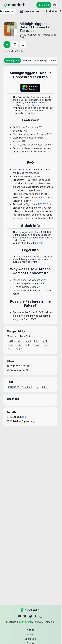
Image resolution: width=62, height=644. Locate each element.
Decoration (14, 387)
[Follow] (15, 45)
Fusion (35, 105)
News (30, 634)
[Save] (23, 45)
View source (18, 370)
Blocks (45, 387)
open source (26, 622)
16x (37, 387)
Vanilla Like (27, 387)
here (41, 243)
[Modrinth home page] (15, 6)
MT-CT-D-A (45, 204)
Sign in (44, 5)
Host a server (30, 11)
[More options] (31, 45)
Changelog (30, 639)
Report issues (18, 366)
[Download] (7, 45)
